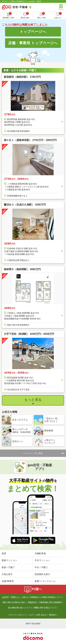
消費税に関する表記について (45, 608)
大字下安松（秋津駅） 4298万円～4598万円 (29, 334)
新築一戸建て (8, 567)
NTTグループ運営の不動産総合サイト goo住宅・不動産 (21, 1)
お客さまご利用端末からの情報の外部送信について (42, 597)
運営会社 (52, 615)
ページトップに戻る (33, 453)
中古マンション (42, 560)
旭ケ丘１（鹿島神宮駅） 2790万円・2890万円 (30, 140)
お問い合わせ (41, 615)
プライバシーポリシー (17, 615)
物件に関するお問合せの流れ (14, 602)
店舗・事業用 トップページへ (33, 43)
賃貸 (4, 553)
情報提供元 (32, 602)
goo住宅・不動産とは (11, 597)
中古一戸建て (41, 567)
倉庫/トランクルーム (45, 581)
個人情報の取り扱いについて (19, 608)
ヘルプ (31, 615)
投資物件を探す (42, 574)
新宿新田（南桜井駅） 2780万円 (22, 77)
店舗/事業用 (8, 581)
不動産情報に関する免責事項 (50, 602)
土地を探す (7, 574)
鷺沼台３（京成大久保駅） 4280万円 (25, 205)
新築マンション (9, 560)
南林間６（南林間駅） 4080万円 (22, 269)
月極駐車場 (40, 553)
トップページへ (33, 32)
